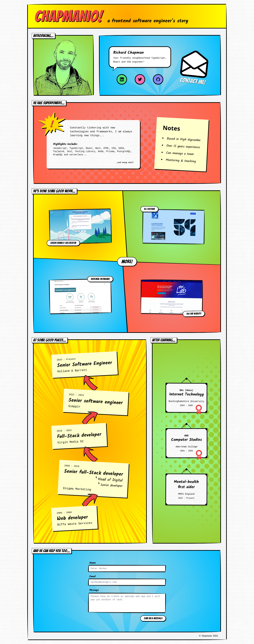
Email (92, 577)
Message (94, 590)
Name (93, 563)
